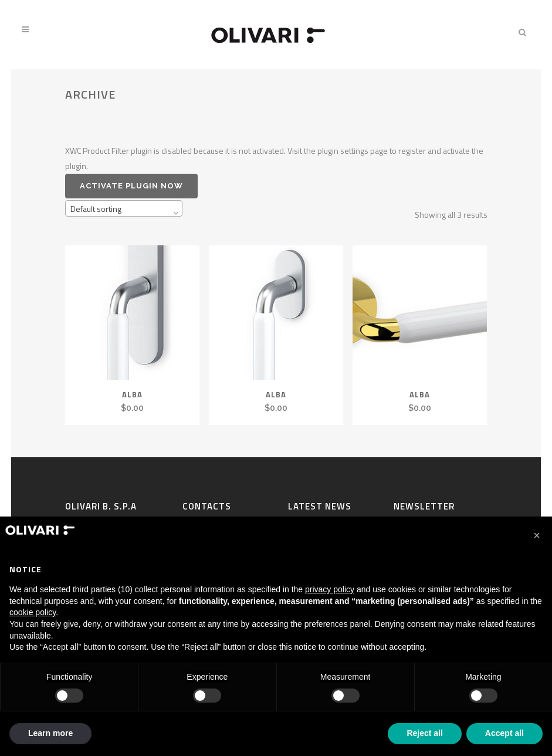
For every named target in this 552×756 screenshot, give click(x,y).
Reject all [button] (424, 733)
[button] (537, 535)
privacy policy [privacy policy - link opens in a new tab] (330, 589)
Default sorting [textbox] (96, 209)
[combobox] (124, 208)
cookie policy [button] (33, 612)
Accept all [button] (504, 733)
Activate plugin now (131, 186)
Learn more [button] (50, 733)
